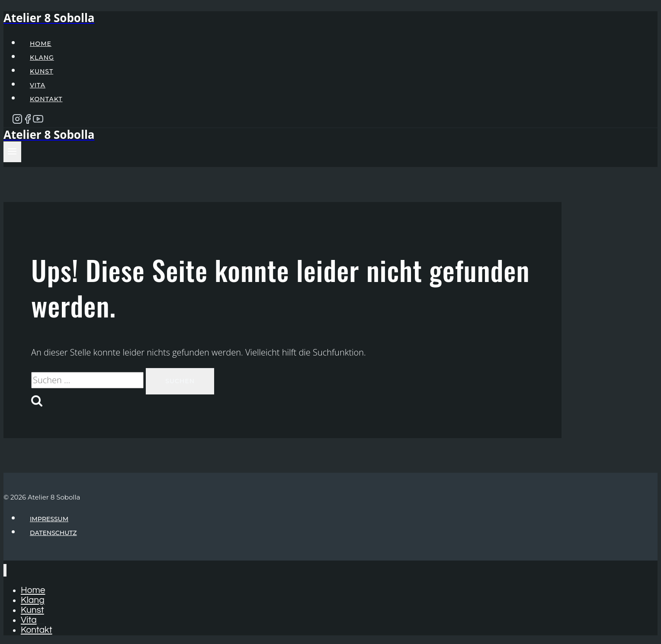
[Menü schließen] (5, 570)
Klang (42, 58)
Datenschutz (53, 533)
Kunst (42, 71)
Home (41, 44)
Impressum (49, 519)
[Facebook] (28, 121)
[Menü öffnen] (12, 152)
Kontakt (46, 99)
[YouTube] (38, 121)
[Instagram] (17, 121)
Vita (38, 85)
